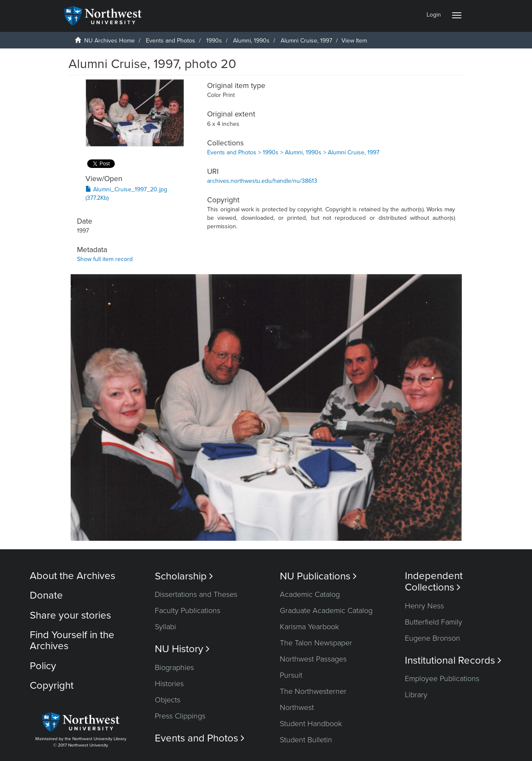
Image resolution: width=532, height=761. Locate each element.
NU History (182, 649)
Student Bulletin (306, 740)
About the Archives (73, 576)
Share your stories (70, 615)
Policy (43, 666)
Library (416, 695)
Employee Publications (442, 679)
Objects (168, 700)
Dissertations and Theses (196, 594)
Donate (46, 595)
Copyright (52, 686)
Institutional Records (453, 660)
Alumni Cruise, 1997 (306, 41)
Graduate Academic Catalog (326, 611)
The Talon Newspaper (316, 643)
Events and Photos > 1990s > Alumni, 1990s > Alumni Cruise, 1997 (293, 152)
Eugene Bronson (432, 638)
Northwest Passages (313, 659)
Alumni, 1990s (251, 41)
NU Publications (318, 576)
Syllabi (165, 627)
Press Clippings (180, 716)
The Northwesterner (313, 691)
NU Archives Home (110, 41)
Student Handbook (311, 724)
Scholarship (184, 576)
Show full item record (105, 259)
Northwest (297, 707)
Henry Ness (424, 606)
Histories (169, 684)
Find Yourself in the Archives (72, 640)
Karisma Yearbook (309, 627)
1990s (214, 41)
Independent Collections (434, 582)
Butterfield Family (434, 622)
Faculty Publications (188, 611)
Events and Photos (171, 41)
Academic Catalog (310, 594)
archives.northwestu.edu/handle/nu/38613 (262, 181)
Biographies (174, 667)
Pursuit (291, 675)
